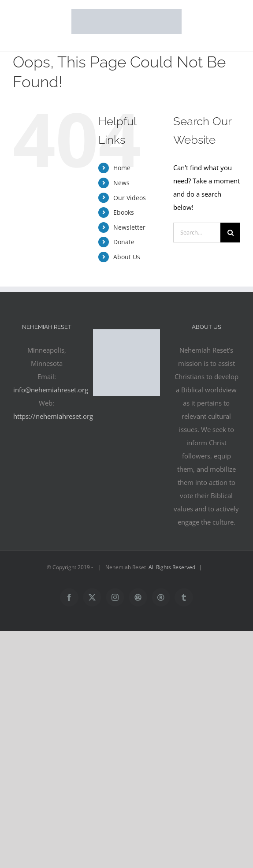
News (121, 183)
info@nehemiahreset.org (51, 390)
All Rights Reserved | (177, 567)
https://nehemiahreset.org (53, 416)
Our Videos (130, 198)
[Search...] (197, 233)
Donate (124, 242)
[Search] (230, 233)
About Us (127, 257)
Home (122, 168)
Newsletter (129, 227)
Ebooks (124, 212)
